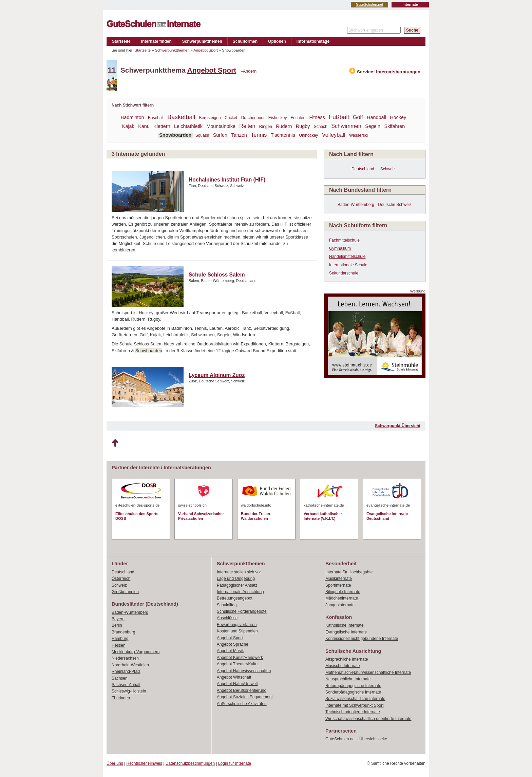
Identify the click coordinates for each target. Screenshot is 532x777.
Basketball (181, 117)
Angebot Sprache (233, 644)
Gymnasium (340, 248)
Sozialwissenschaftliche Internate (355, 699)
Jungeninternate (340, 605)
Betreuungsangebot (235, 598)
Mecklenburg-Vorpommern (136, 652)
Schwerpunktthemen (202, 41)
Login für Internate (235, 763)
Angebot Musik (230, 651)
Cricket (231, 118)
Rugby (303, 126)
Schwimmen (346, 126)
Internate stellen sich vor (239, 572)
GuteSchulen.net (369, 4)
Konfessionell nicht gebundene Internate (362, 639)
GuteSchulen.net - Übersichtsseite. (357, 739)
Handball (376, 117)
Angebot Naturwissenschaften (244, 671)
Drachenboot (253, 118)
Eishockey (278, 118)
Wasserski (358, 135)
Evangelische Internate (346, 632)
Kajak (128, 126)
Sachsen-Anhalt (126, 685)
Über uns (115, 763)
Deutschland (363, 169)
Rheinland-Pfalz (126, 671)
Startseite (121, 41)
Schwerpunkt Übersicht (398, 426)
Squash (202, 135)
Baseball (156, 118)
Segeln (373, 126)
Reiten (247, 126)
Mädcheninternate (342, 598)
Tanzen (239, 135)
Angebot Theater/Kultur (238, 664)
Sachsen (120, 678)
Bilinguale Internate (343, 592)
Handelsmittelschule (347, 257)
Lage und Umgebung (236, 579)
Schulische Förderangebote (242, 611)
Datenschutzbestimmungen (190, 763)
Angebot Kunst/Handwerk (240, 658)
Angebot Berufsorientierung (242, 690)
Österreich (121, 579)
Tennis (259, 135)
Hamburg (120, 639)
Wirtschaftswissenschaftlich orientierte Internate (368, 719)
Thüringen (121, 698)
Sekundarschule (344, 273)
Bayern (118, 619)
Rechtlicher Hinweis (144, 763)
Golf (358, 117)
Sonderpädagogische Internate (353, 692)
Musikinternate (339, 579)
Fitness (317, 117)
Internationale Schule (348, 265)
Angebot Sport (206, 50)
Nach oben (115, 443)
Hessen (119, 645)
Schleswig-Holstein (129, 691)
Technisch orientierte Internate (353, 712)
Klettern (162, 126)
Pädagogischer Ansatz (237, 585)
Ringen (266, 127)
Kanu (144, 126)
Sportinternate (338, 585)
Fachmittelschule (344, 240)
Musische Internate (343, 666)
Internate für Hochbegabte (349, 572)
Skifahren (394, 126)
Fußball (339, 117)
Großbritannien (125, 592)
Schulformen (245, 41)
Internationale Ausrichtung (240, 592)
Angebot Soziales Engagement (245, 697)
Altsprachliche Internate (347, 659)
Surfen (220, 135)
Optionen (277, 41)
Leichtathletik (188, 126)
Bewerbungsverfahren (237, 625)
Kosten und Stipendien (237, 631)
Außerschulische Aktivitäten (242, 704)
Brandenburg (123, 632)
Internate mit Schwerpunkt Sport (354, 705)
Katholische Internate (345, 625)
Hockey (398, 117)
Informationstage (313, 41)
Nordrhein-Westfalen (130, 665)
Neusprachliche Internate (348, 679)
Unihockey (308, 135)
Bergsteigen (210, 118)
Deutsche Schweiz (395, 205)
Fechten (298, 118)
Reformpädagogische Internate (353, 686)
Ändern (250, 71)
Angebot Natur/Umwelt (237, 684)
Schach (321, 127)
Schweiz (388, 169)
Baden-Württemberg (356, 205)
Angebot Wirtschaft (234, 677)
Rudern (284, 126)
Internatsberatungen (398, 72)
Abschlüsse (227, 618)
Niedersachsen (125, 658)
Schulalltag (227, 605)
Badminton (132, 117)
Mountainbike (221, 126)
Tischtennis (283, 135)
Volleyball (334, 135)
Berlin (117, 625)
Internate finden (156, 41)
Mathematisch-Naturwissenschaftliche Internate (368, 672)
